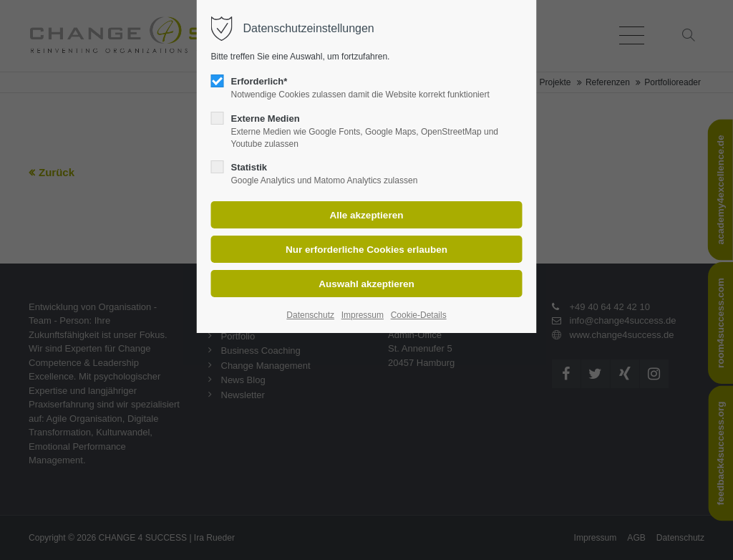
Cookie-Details (419, 315)
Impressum (363, 315)
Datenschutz (310, 315)
